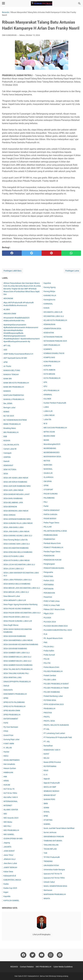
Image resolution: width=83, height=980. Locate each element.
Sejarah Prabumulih (52, 783)
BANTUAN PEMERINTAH (14, 395)
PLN (45, 634)
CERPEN (7, 457)
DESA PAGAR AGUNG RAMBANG (17, 609)
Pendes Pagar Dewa (52, 552)
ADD (5, 350)
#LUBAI (7, 309)
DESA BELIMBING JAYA (13, 503)
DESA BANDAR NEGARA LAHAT (17, 494)
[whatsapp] (71, 253)
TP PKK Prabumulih (52, 857)
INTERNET (8, 805)
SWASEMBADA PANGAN (54, 837)
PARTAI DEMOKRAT (52, 510)
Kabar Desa (8, 872)
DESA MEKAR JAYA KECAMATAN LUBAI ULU (22, 588)
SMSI (46, 803)
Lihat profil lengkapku (42, 934)
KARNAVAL (48, 304)
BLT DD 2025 (9, 416)
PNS (45, 642)
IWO (5, 814)
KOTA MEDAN (49, 374)
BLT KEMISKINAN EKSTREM (15, 420)
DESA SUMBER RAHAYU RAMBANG (18, 665)
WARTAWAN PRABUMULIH (55, 894)
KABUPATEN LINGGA (12, 880)
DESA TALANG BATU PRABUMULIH (18, 669)
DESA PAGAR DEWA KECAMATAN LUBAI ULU (22, 613)
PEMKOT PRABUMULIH (53, 547)
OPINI (46, 485)
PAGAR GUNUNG (51, 494)
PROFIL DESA (49, 721)
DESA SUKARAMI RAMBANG (15, 649)
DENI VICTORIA (10, 469)
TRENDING (48, 861)
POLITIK (47, 663)
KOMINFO (48, 349)
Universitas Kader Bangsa (54, 870)
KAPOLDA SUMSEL (11, 900)
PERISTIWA (48, 576)
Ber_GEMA (8, 403)
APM (5, 362)
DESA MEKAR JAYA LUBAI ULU (16, 592)
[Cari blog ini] (79, 3)
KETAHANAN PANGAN (53, 337)
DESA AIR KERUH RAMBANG (15, 482)
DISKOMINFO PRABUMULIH (15, 694)
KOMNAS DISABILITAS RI (54, 353)
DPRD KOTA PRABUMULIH (14, 706)
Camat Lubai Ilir (10, 449)
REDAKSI (14, 967)
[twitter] (32, 253)
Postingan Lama (72, 271)
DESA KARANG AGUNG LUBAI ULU (18, 536)
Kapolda (7, 896)
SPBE (46, 816)
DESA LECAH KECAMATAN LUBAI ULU (19, 564)
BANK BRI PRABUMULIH (14, 387)
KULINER (47, 399)
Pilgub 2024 (48, 613)
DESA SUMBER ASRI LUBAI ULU (17, 653)
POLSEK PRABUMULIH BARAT (56, 684)
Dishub (6, 686)
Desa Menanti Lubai (12, 596)
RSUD (46, 770)
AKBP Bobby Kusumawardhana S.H (18, 354)
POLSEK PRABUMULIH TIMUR (56, 688)
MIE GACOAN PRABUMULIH (55, 428)
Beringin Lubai (9, 408)
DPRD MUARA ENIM (12, 710)
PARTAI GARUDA (50, 514)
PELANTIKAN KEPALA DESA (55, 531)
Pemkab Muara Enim (52, 543)
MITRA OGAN (49, 432)
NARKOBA (48, 465)
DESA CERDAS (9, 515)
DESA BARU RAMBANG (13, 498)
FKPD (6, 723)
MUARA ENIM (49, 436)
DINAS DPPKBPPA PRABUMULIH (17, 682)
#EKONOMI (8, 298)
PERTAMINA (49, 585)
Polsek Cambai (50, 675)
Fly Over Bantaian (11, 727)
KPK (45, 382)
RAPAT (46, 754)
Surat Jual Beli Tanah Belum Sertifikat (59, 828)
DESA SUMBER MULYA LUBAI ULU (17, 661)
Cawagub (7, 453)
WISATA (47, 898)
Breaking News (10, 428)
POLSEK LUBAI (50, 680)
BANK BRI (8, 379)
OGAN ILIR (48, 473)
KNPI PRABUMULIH (52, 345)
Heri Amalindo (9, 764)
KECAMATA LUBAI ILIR (53, 312)
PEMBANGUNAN (51, 535)
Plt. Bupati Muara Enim (53, 638)
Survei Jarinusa (50, 832)
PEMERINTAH (49, 539)
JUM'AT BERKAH (10, 867)
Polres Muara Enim (51, 667)
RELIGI (46, 758)
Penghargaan (49, 564)
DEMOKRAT (8, 465)
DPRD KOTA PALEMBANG (14, 702)
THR (45, 853)
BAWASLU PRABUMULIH (14, 399)
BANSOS (7, 391)
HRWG (6, 781)
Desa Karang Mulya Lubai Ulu (16, 540)
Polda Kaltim (49, 651)
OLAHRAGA (48, 477)
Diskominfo (8, 690)
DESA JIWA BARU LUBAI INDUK (16, 531)
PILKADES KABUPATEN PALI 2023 (58, 630)
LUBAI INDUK (49, 415)
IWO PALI (7, 826)
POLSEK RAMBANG (52, 692)
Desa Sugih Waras (11, 625)
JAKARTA (7, 847)
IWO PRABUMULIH (11, 830)
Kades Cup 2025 (10, 888)
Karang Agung (50, 287)
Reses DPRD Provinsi (52, 762)
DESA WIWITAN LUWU (13, 677)
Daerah (6, 461)
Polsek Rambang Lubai (53, 696)
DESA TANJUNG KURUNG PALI (16, 673)
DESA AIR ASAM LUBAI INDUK (16, 478)
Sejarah (47, 779)
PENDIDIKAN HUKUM (52, 560)
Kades (6, 884)
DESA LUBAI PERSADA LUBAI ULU (18, 580)
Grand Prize (8, 735)
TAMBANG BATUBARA (53, 841)
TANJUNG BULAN (51, 845)
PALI (45, 502)
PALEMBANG (49, 498)
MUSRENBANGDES (51, 452)
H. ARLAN (8, 748)
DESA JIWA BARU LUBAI (14, 527)
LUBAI (46, 407)
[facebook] (12, 253)
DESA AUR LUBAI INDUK (13, 490)
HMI (5, 777)
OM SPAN (48, 481)
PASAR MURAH (50, 519)
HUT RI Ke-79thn (10, 793)
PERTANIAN (48, 589)
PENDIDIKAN (49, 556)
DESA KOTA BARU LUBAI (14, 556)
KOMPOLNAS (49, 357)
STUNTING (48, 820)
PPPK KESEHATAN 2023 (54, 704)
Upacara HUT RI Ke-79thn (54, 878)
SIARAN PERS (49, 799)
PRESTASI (48, 713)
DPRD (6, 698)
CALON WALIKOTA (11, 445)
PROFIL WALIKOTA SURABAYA (56, 725)
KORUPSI (47, 366)
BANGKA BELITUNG (12, 370)
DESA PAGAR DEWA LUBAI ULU (16, 617)
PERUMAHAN (49, 593)
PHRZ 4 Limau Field (52, 605)
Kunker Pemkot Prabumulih (55, 403)
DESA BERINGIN (10, 507)
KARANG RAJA (50, 295)
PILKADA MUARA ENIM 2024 (56, 626)
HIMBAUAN (8, 772)
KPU (45, 386)
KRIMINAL (48, 395)
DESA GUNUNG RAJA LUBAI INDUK (18, 523)
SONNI (46, 808)
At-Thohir (7, 366)
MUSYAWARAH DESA (52, 457)
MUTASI (47, 461)
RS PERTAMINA (50, 766)
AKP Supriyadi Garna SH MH (15, 358)
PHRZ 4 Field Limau (52, 601)
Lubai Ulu (47, 419)
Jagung (7, 843)
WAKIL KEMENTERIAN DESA (55, 886)
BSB (5, 436)
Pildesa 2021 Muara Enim (54, 609)
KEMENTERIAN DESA (52, 329)
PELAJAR (48, 527)
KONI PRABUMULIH (52, 362)
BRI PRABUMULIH (11, 432)
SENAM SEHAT (50, 795)
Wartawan (48, 890)
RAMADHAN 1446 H (52, 750)
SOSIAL (47, 812)
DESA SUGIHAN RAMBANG (15, 636)
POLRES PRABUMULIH (53, 671)
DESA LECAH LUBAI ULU (14, 569)
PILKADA (47, 618)
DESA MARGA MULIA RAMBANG (17, 584)
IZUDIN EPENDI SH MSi (13, 839)
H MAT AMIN (9, 744)
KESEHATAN (49, 333)
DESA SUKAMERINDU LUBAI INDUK (18, 640)
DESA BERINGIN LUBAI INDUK (16, 511)
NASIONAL (48, 469)
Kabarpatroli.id (10, 876)
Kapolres (47, 283)
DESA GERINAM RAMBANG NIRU (17, 519)
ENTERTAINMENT (11, 719)
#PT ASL (7, 346)
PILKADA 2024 (50, 622)
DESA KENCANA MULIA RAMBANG (18, 552)
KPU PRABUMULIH (51, 390)
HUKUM (7, 785)
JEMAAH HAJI (9, 859)
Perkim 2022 (49, 580)
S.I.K (45, 775)
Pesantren (48, 597)
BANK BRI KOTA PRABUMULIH (16, 383)
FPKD (6, 731)
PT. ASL (47, 742)
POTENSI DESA (50, 700)
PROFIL (47, 717)
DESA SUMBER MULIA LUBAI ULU (17, 657)
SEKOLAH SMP (50, 787)
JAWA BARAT (9, 851)
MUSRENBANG (50, 448)
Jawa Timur (8, 855)
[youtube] (42, 955)
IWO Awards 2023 (11, 818)
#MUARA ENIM (10, 314)
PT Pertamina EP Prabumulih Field (58, 737)
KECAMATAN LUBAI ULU (54, 316)
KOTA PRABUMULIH (52, 378)
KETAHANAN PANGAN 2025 (55, 341)
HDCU (6, 756)
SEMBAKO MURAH (51, 791)
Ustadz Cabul (49, 882)
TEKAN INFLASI (50, 849)
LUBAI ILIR (48, 411)
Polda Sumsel (49, 655)
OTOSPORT (48, 490)
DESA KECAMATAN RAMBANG (16, 548)
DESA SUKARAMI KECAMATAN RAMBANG (21, 644)
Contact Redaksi (27, 967)
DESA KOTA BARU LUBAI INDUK (17, 560)
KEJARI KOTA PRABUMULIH (55, 320)
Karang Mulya (49, 291)
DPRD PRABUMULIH (12, 715)
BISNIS (6, 412)
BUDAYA (7, 441)
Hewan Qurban (10, 768)
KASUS (46, 308)
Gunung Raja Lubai (11, 739)
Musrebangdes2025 (52, 444)
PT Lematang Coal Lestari (54, 733)
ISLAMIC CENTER (11, 810)
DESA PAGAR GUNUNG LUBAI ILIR (18, 621)
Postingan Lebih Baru (13, 271)
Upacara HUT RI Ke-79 (53, 874)
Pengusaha (48, 572)
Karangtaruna (49, 300)
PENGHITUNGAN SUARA (54, 568)
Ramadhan (48, 746)
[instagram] (51, 955)
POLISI (46, 659)
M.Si (45, 424)
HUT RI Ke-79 (9, 789)
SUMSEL (47, 824)
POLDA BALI (49, 647)
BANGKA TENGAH (11, 374)
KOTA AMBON (49, 370)
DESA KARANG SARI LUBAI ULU (17, 544)
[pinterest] (51, 253)
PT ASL (47, 729)
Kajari (6, 892)
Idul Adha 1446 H (11, 797)
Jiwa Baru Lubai (10, 863)
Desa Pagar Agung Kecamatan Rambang (20, 604)
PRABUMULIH (49, 708)
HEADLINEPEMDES (11, 760)
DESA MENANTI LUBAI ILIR (15, 600)
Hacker (6, 752)
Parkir (46, 506)
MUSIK (46, 440)
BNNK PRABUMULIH (12, 424)
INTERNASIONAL (11, 801)
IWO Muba (8, 822)
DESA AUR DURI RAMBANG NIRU (17, 486)
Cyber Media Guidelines (63, 967)
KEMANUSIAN (49, 324)
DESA (6, 474)
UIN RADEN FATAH (51, 865)
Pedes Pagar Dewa (51, 523)
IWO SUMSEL (9, 834)
